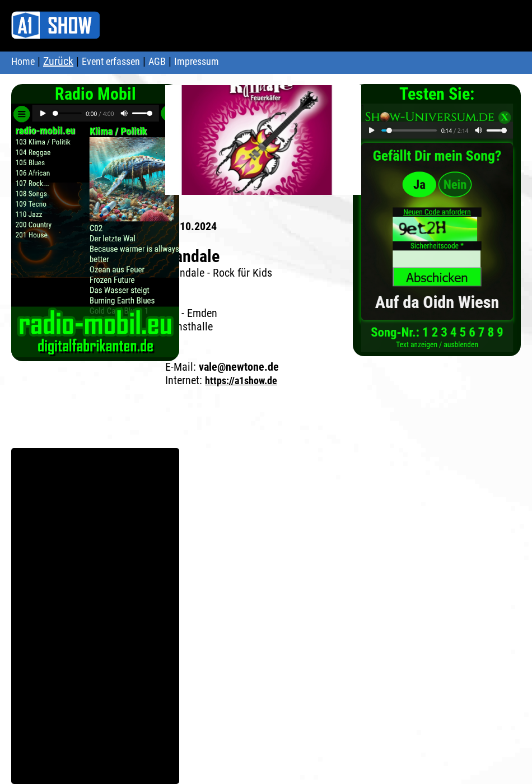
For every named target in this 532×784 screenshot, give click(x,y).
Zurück (58, 61)
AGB (157, 61)
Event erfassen (111, 61)
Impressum (197, 61)
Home (23, 61)
